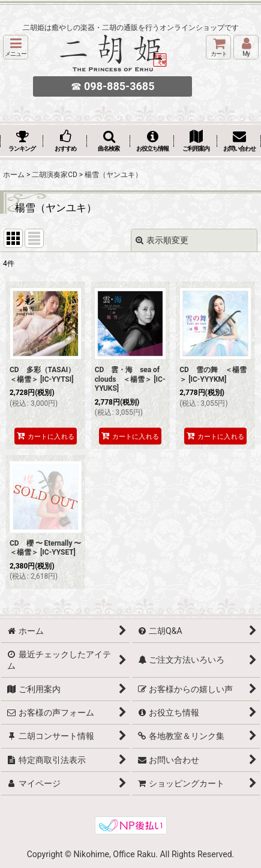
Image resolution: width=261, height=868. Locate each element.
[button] (16, 47)
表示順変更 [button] (162, 240)
